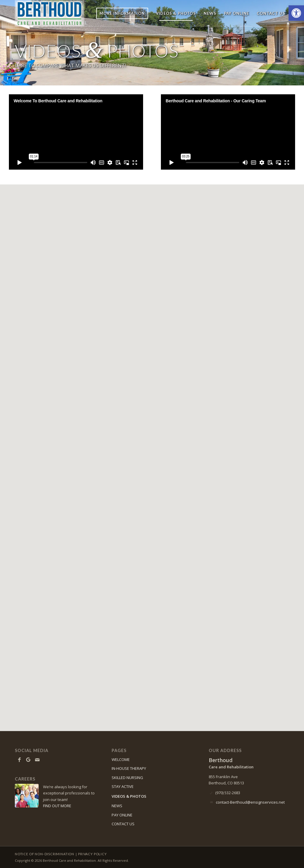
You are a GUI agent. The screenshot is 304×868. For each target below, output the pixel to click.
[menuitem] (122, 13)
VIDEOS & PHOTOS (129, 796)
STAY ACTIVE (123, 786)
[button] (296, 13)
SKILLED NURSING (127, 778)
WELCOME (121, 759)
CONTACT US (123, 824)
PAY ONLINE (122, 815)
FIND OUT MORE (57, 806)
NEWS (117, 806)
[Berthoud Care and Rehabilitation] (56, 13)
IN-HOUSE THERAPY (129, 768)
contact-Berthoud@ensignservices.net (250, 802)
